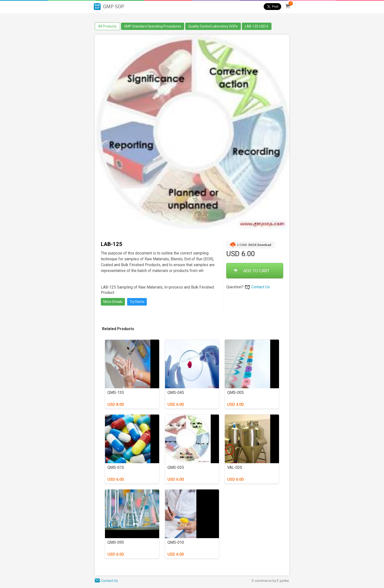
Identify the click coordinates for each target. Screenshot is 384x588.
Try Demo (137, 302)
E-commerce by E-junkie (270, 581)
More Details (113, 302)
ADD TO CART (252, 271)
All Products (107, 26)
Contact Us (261, 287)
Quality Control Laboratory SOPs (213, 26)
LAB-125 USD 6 (257, 26)
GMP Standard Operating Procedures (153, 26)
